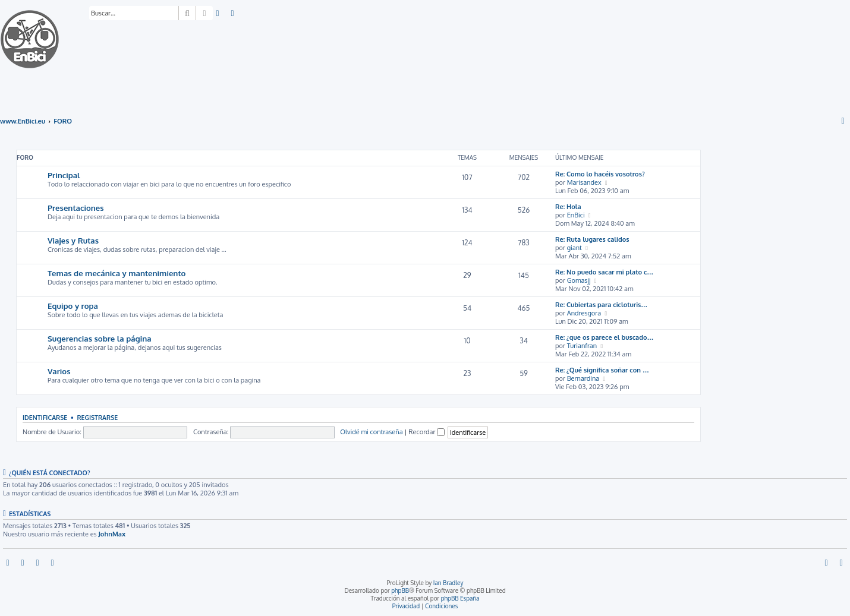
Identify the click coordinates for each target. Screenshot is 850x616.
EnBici (576, 215)
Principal (64, 175)
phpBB (400, 590)
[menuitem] (218, 14)
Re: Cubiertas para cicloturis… (601, 305)
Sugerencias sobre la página (100, 338)
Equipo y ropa (73, 306)
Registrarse (97, 417)
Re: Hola (568, 207)
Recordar (426, 432)
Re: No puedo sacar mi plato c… (604, 272)
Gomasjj (579, 280)
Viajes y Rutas (73, 240)
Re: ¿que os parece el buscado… (605, 337)
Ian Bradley (448, 583)
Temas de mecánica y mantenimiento (117, 273)
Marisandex (584, 182)
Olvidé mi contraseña (371, 432)
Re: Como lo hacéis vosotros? (600, 174)
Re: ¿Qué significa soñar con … (602, 370)
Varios (59, 371)
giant (574, 248)
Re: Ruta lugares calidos (592, 239)
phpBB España (460, 598)
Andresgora (584, 313)
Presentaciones (76, 208)
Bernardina (583, 378)
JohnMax (112, 534)
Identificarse (45, 417)
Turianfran (582, 346)
